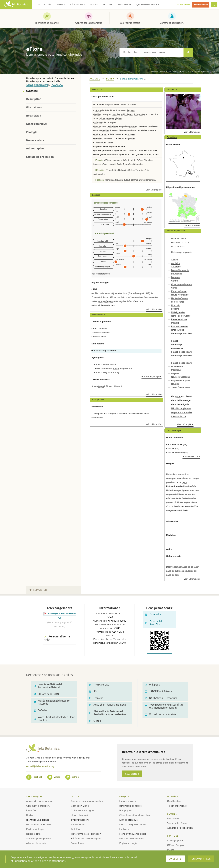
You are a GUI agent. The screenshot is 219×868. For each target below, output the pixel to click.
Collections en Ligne (82, 810)
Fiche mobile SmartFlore (154, 623)
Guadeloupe (177, 366)
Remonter (38, 590)
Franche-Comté (179, 291)
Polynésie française (181, 380)
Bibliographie (35, 149)
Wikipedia (153, 685)
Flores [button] (61, 5)
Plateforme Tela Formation (86, 834)
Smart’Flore (77, 843)
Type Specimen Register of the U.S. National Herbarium (164, 706)
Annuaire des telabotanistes (87, 801)
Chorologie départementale (135, 815)
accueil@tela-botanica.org (40, 766)
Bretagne (176, 277)
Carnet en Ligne (80, 806)
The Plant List (99, 685)
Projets (124, 796)
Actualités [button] (45, 5)
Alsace (174, 260)
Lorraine (175, 309)
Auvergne (176, 267)
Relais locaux (34, 834)
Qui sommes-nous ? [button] (148, 5)
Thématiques (34, 796)
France (175, 341)
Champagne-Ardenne (182, 284)
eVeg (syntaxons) (81, 820)
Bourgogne (177, 274)
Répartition (34, 116)
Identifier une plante (47, 23)
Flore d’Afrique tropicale (133, 834)
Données (173, 796)
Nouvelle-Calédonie (181, 377)
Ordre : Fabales (99, 329)
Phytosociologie (35, 829)
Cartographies (175, 840)
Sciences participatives (39, 838)
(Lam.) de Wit (167, 71)
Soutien (172, 814)
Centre (174, 281)
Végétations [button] (77, 5)
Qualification (174, 801)
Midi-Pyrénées (178, 312)
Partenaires (173, 818)
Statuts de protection (40, 157)
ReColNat (41, 710)
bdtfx (110, 79)
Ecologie (32, 132)
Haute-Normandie (180, 295)
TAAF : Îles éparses (181, 387)
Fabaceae (57, 85)
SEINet (95, 721)
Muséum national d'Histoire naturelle (52, 702)
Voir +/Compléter (154, 190)
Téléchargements (177, 806)
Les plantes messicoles (39, 824)
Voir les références (101, 274)
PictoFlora (77, 829)
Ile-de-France (178, 302)
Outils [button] (94, 5)
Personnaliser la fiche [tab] (57, 638)
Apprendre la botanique (89, 23)
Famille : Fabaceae (101, 333)
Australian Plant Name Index (108, 705)
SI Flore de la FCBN (46, 694)
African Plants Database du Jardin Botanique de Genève (107, 713)
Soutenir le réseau (177, 823)
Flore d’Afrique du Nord (132, 824)
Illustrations (34, 107)
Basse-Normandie (180, 270)
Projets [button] (108, 5)
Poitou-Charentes (180, 326)
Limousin (176, 305)
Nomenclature (35, 140)
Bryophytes (126, 810)
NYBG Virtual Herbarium (161, 698)
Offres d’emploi (176, 845)
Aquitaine (176, 263)
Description (34, 99)
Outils (75, 796)
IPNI (94, 691)
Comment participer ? (172, 23)
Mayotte (175, 373)
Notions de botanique (132, 838)
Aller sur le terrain (130, 23)
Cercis (30, 85)
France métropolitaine (182, 352)
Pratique (173, 836)
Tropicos (96, 698)
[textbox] (151, 52)
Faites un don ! (201, 5)
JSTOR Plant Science (159, 691)
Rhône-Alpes (177, 330)
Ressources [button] (124, 5)
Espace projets (127, 801)
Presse (171, 850)
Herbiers (31, 815)
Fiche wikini (154, 614)
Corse (174, 288)
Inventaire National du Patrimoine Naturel (48, 686)
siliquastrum (41, 85)
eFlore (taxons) (79, 815)
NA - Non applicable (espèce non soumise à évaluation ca (182, 412)
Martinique (176, 370)
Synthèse (32, 91)
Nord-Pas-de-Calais (181, 316)
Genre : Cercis (99, 337)
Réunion (175, 384)
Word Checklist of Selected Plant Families (54, 719)
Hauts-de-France (179, 298)
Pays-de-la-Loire (179, 319)
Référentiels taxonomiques (86, 838)
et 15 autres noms (191, 456)
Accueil (95, 79)
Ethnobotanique (36, 124)
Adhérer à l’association (180, 828)
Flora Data (32, 810)
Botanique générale (130, 806)
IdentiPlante (78, 824)
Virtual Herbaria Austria (161, 714)
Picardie (175, 323)
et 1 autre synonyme (151, 376)
